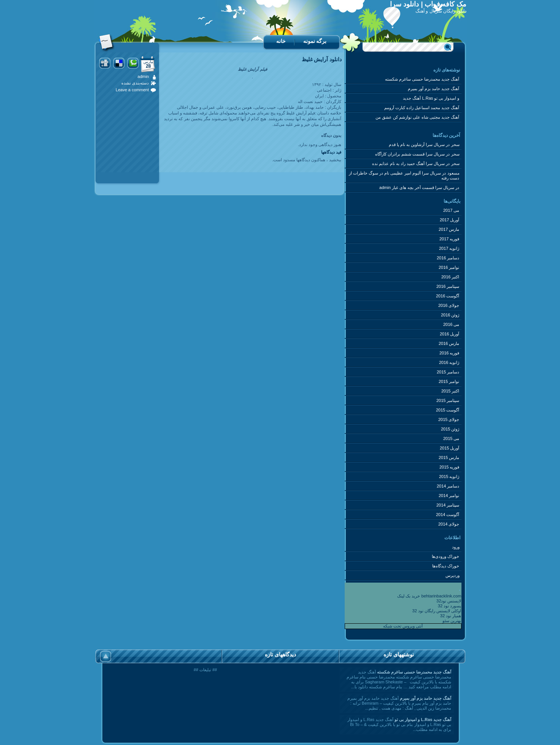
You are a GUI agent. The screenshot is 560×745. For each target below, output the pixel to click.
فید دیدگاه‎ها (331, 152)
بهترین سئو (452, 621)
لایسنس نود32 (449, 601)
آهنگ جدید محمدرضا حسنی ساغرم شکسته (422, 79)
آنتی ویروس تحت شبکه (403, 626)
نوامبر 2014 (449, 496)
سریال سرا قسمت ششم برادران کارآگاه (410, 154)
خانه (281, 41)
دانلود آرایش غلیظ (322, 60)
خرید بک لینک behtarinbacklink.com (429, 596)
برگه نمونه (315, 41)
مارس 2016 (449, 343)
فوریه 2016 (449, 353)
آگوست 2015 (448, 410)
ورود (456, 547)
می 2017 (451, 210)
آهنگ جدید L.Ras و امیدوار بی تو (431, 98)
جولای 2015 (449, 419)
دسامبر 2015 (448, 372)
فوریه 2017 (449, 239)
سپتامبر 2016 (448, 286)
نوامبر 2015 (449, 381)
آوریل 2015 (450, 448)
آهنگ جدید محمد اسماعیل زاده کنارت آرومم (422, 108)
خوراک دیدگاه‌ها (446, 566)
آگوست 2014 (448, 515)
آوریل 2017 (450, 220)
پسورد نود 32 (450, 606)
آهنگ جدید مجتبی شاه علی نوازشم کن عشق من (417, 117)
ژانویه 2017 (449, 248)
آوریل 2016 (450, 334)
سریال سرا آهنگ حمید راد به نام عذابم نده (408, 164)
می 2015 (451, 438)
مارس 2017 (449, 229)
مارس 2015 (449, 457)
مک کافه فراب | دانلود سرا (428, 4)
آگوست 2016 (448, 296)
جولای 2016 (449, 305)
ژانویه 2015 (449, 477)
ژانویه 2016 (449, 362)
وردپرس (453, 575)
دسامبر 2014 (448, 486)
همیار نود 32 (451, 616)
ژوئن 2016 (450, 315)
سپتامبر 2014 (448, 505)
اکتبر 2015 (450, 391)
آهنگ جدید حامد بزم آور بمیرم (434, 89)
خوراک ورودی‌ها (445, 556)
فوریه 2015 (449, 467)
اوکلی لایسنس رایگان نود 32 (437, 611)
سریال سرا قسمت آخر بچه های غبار (423, 187)
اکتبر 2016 (450, 277)
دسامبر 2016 (448, 258)
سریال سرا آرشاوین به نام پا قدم (417, 145)
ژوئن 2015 (450, 429)
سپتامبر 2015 (448, 400)
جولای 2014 (449, 524)
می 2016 (451, 324)
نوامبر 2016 (449, 267)
